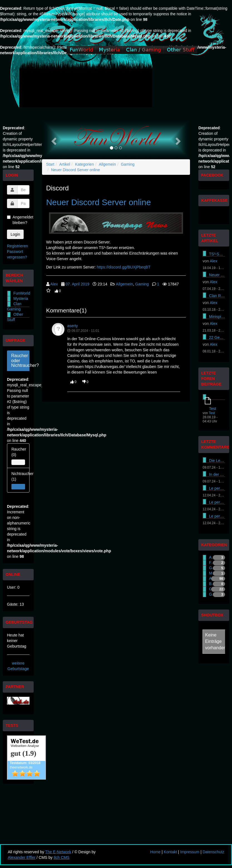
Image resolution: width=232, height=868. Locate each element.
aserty (73, 326)
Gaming (128, 164)
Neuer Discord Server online (75, 170)
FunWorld (22, 293)
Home (155, 852)
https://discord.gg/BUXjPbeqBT (124, 267)
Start (50, 164)
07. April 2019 (78, 284)
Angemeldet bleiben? (18, 220)
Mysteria (21, 299)
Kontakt (170, 852)
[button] (53, 139)
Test (213, 409)
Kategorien (85, 164)
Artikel (65, 164)
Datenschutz (213, 852)
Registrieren (17, 246)
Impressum (190, 852)
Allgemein (107, 164)
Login (15, 234)
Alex (54, 284)
